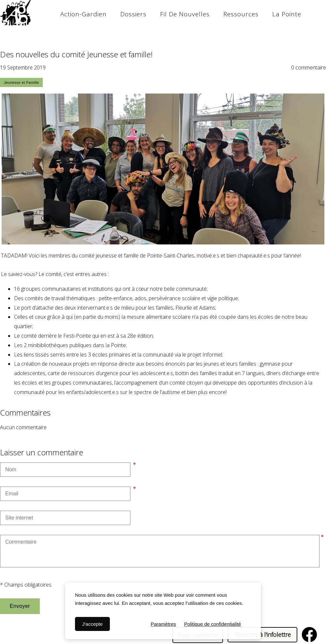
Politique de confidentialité (213, 624)
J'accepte (92, 624)
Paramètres (163, 624)
